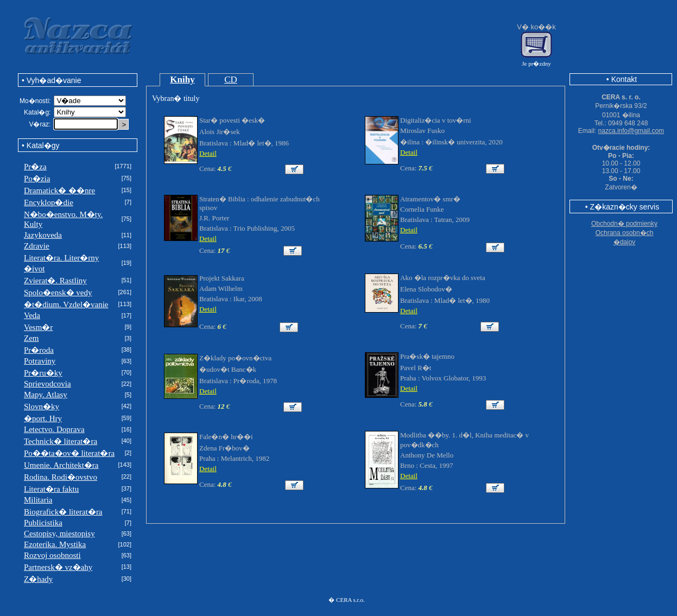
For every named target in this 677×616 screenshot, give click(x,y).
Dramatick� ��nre (59, 190)
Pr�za (35, 167)
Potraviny (40, 361)
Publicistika (43, 523)
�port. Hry (43, 418)
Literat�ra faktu (51, 489)
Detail (208, 153)
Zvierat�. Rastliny (55, 281)
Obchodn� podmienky (624, 224)
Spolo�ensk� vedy (58, 293)
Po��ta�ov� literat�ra (69, 453)
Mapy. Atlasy (46, 395)
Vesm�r (38, 327)
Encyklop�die (49, 202)
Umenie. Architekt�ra (61, 465)
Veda (32, 315)
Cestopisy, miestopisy (59, 534)
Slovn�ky (42, 407)
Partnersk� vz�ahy (58, 567)
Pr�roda (39, 350)
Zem (31, 338)
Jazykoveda (43, 235)
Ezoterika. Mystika (55, 544)
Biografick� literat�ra (63, 512)
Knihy (182, 80)
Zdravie (37, 246)
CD (231, 80)
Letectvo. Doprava (54, 429)
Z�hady (38, 579)
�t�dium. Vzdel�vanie (66, 304)
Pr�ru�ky (43, 373)
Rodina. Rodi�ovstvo (61, 477)
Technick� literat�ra (61, 441)
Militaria (38, 500)
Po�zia (37, 179)
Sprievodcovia (48, 384)
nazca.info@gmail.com (631, 131)
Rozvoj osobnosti (52, 555)
